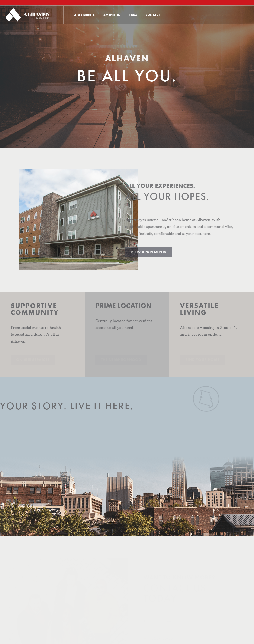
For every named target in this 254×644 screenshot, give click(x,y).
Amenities (112, 14)
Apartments (85, 14)
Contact (153, 14)
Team (133, 14)
